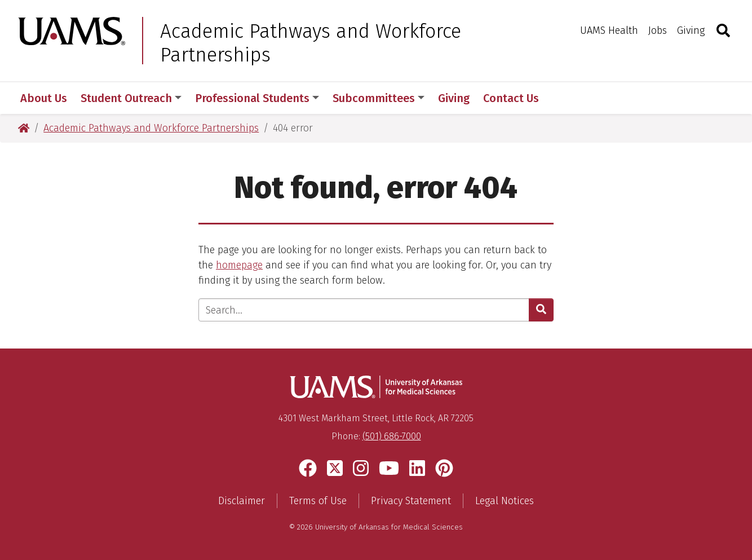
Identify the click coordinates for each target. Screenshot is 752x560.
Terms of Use (318, 501)
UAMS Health (609, 30)
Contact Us (511, 98)
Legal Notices (505, 501)
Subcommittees (379, 98)
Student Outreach (131, 98)
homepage (239, 265)
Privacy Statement (411, 501)
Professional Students (257, 98)
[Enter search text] (364, 310)
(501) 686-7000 (392, 436)
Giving (691, 30)
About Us (44, 98)
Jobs (658, 30)
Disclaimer (242, 501)
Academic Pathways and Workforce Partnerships (311, 43)
